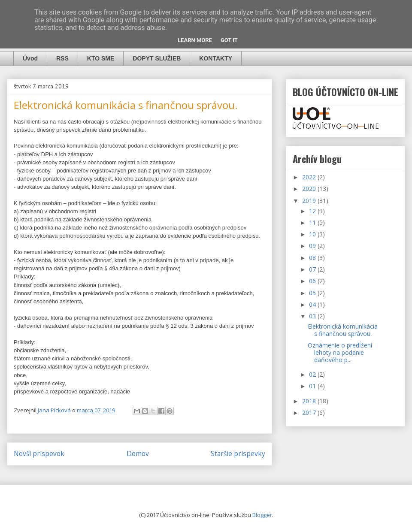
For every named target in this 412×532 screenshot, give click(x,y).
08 (313, 258)
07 (313, 269)
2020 (310, 189)
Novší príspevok (39, 453)
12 (313, 211)
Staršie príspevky (238, 453)
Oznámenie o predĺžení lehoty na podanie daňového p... (340, 352)
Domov (138, 453)
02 (313, 374)
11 (313, 222)
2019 (310, 201)
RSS (62, 58)
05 (313, 293)
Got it (229, 40)
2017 (310, 413)
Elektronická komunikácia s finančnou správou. (343, 330)
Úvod (30, 58)
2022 (310, 177)
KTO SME (101, 58)
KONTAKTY (216, 58)
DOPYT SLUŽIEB (157, 58)
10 (313, 234)
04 (313, 304)
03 (313, 316)
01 (313, 386)
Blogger (262, 515)
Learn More (195, 40)
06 (313, 281)
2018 (310, 401)
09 (313, 246)
